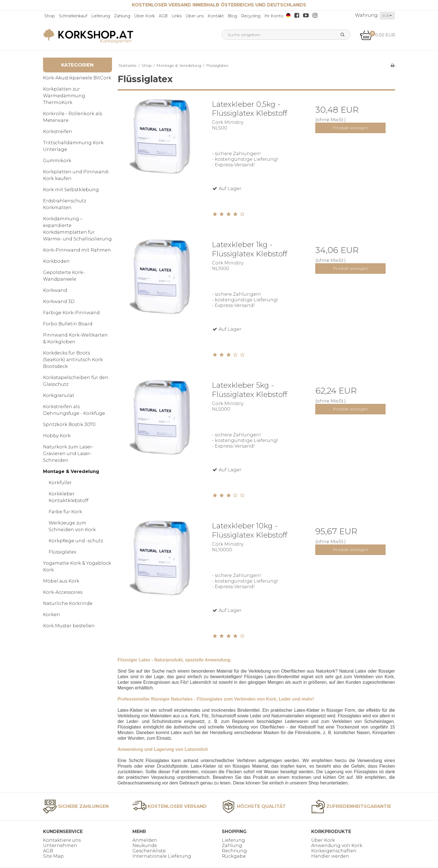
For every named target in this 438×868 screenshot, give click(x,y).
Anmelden (145, 840)
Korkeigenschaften (334, 851)
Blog (232, 16)
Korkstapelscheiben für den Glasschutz (76, 381)
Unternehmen (60, 845)
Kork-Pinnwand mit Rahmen (77, 250)
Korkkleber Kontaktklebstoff (69, 497)
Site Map (53, 856)
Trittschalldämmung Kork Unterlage (73, 146)
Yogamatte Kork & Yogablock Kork (77, 567)
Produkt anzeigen (350, 128)
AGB (163, 16)
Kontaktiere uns (62, 840)
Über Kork (144, 16)
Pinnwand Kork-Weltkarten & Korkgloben (75, 338)
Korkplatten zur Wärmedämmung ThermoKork (64, 96)
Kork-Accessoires (63, 592)
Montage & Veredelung (71, 471)
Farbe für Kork (65, 512)
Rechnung (234, 851)
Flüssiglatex (62, 552)
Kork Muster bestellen (69, 626)
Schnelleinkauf (73, 16)
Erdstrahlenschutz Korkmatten (65, 204)
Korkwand (55, 290)
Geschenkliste (149, 851)
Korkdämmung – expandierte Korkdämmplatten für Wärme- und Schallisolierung (77, 229)
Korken (52, 615)
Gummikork (57, 161)
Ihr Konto (274, 16)
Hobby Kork (57, 436)
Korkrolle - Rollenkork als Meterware (72, 117)
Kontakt (216, 16)
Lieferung (101, 16)
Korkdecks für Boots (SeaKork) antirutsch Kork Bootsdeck (73, 360)
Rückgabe (234, 856)
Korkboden (56, 261)
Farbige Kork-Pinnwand (71, 313)
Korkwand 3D (59, 301)
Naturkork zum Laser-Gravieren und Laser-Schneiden (68, 454)
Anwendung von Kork (337, 845)
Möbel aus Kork (61, 581)
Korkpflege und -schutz (76, 541)
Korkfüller (60, 483)
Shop (50, 16)
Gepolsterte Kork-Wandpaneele (64, 276)
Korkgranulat (59, 395)
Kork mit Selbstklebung (71, 190)
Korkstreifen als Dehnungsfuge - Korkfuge (74, 410)
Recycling (251, 16)
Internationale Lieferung (162, 856)
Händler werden (330, 856)
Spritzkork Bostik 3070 (69, 424)
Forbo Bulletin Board (68, 324)
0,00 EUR (377, 35)
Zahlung (122, 16)
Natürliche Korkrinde (68, 603)
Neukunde (145, 845)
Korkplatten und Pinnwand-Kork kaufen (76, 175)
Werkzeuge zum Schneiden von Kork (72, 526)
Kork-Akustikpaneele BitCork (77, 78)
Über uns (195, 16)
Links (177, 16)
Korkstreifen (58, 132)
